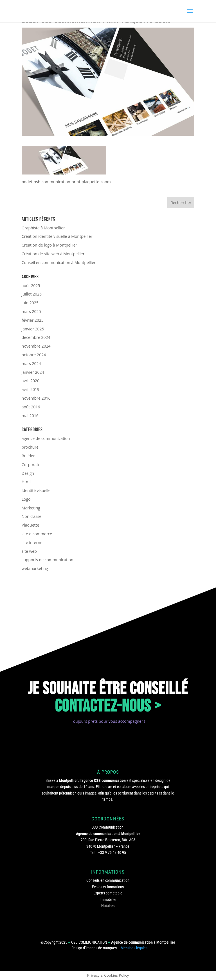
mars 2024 (31, 363)
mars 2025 (31, 311)
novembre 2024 (36, 346)
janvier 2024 (33, 372)
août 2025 (31, 286)
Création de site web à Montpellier (53, 254)
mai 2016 (30, 416)
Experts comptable (108, 893)
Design (28, 473)
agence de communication (46, 438)
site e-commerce (37, 534)
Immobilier (108, 900)
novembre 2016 (36, 398)
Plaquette (31, 525)
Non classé (31, 516)
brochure (30, 447)
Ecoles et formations (108, 887)
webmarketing (35, 568)
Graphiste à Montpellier (43, 228)
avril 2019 (31, 389)
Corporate (31, 465)
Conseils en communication (108, 880)
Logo (26, 499)
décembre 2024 (36, 337)
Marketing (31, 508)
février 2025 (33, 320)
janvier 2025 (33, 329)
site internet (33, 542)
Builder (28, 456)
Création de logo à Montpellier (49, 245)
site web (29, 551)
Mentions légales (134, 948)
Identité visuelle (36, 490)
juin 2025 (30, 303)
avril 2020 (31, 381)
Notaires (108, 906)
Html (26, 482)
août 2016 (31, 407)
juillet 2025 (32, 294)
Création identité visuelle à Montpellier (57, 236)
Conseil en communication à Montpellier (59, 262)
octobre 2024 (34, 355)
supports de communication (48, 560)
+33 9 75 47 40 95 (112, 853)
